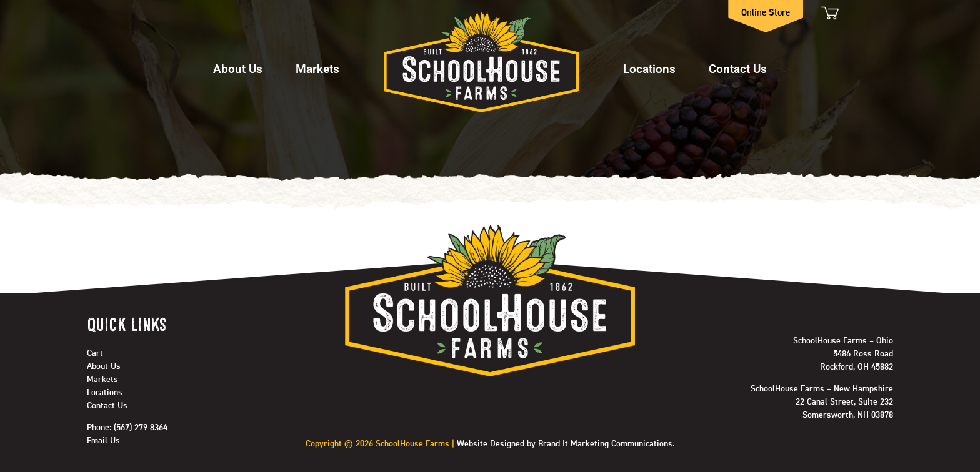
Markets (317, 68)
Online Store (766, 13)
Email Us (103, 441)
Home (481, 62)
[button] (238, 63)
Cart (829, 13)
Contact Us (738, 68)
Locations (649, 68)
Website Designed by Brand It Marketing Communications (565, 444)
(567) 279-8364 (141, 428)
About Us (238, 68)
